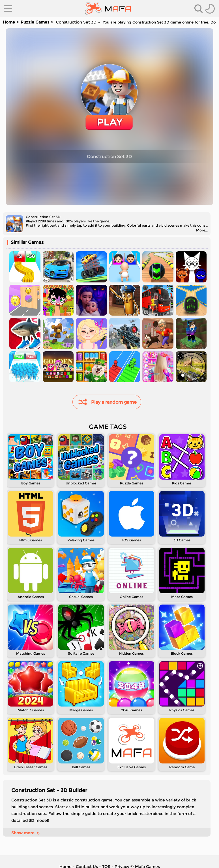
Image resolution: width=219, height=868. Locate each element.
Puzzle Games (35, 22)
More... (202, 230)
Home (9, 22)
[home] (108, 8)
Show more (26, 833)
